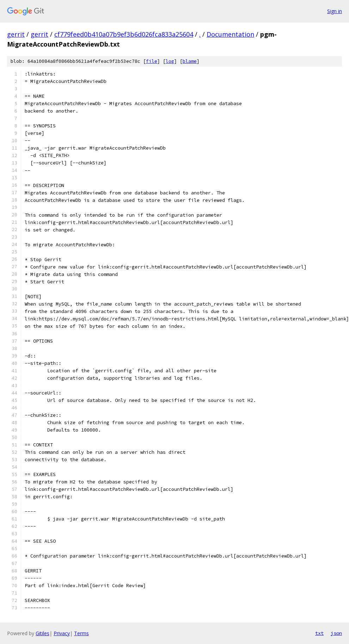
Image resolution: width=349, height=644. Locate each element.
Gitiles (42, 633)
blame (190, 61)
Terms (81, 633)
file (152, 61)
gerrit (16, 34)
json (336, 633)
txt (319, 633)
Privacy (62, 633)
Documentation (230, 34)
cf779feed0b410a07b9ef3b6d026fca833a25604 (124, 34)
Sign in (335, 11)
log (170, 61)
